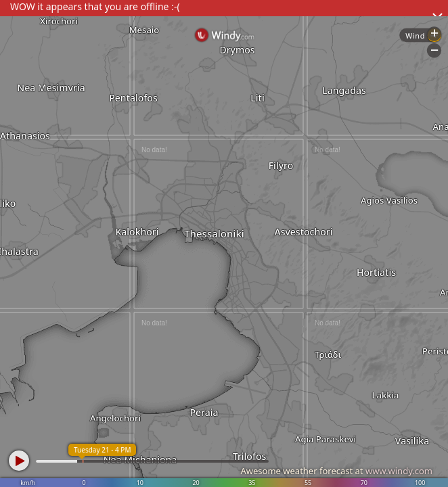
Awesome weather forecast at (336, 471)
